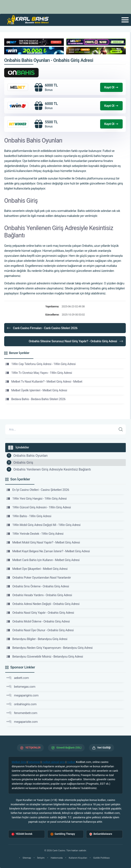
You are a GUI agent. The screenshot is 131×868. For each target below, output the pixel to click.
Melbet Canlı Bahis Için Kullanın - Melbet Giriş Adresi (43, 560)
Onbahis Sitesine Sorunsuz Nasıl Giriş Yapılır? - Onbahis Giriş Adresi (76, 341)
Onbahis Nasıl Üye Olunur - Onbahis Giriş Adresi (40, 630)
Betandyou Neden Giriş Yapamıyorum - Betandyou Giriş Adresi (50, 648)
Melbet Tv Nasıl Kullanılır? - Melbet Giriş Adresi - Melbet (44, 382)
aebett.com (18, 678)
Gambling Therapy (63, 834)
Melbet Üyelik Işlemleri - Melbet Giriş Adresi (36, 390)
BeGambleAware (101, 834)
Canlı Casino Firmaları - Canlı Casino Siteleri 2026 (42, 328)
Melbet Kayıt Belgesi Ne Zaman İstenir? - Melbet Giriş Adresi (48, 551)
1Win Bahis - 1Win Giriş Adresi (29, 516)
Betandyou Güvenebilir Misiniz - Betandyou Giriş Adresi (45, 657)
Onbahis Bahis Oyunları (30, 456)
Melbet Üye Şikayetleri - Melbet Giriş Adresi (37, 569)
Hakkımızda (57, 858)
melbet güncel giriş (54, 762)
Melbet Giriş (19, 762)
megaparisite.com (22, 722)
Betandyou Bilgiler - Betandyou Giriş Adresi (37, 639)
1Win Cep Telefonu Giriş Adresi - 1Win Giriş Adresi (40, 364)
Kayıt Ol (111, 87)
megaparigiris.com (22, 695)
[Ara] (121, 429)
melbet (71, 762)
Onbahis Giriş (23, 463)
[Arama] (61, 429)
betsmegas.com (21, 687)
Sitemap (27, 858)
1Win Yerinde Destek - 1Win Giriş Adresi (35, 534)
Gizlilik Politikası (101, 858)
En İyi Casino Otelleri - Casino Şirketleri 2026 (38, 490)
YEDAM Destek (22, 834)
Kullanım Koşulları (78, 858)
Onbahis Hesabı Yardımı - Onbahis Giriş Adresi (39, 595)
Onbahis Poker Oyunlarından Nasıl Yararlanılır (39, 578)
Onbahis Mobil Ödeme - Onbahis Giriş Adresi (38, 621)
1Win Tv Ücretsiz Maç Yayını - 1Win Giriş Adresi (39, 373)
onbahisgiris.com (21, 704)
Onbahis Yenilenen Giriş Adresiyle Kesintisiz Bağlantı (52, 469)
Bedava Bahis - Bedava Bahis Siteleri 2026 (35, 399)
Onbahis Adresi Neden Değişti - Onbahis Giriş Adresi (43, 604)
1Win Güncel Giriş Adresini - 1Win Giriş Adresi (39, 507)
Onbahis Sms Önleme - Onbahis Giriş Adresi (38, 586)
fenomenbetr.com (22, 713)
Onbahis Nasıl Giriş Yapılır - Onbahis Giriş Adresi (40, 613)
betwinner (34, 762)
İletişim (41, 858)
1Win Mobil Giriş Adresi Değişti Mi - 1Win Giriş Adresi (43, 525)
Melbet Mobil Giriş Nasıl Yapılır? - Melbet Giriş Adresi (43, 542)
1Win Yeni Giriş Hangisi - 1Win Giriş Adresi (37, 499)
